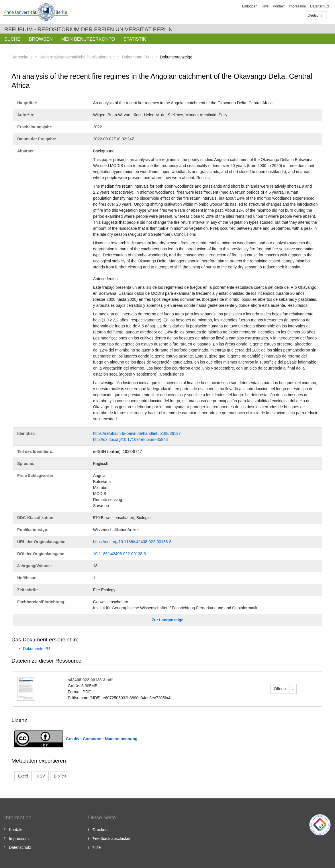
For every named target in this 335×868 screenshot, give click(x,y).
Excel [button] (23, 776)
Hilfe (265, 6)
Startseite (20, 57)
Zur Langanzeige (167, 620)
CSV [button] (41, 776)
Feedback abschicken (112, 838)
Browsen (41, 39)
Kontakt (279, 6)
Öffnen (280, 689)
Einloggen (250, 6)
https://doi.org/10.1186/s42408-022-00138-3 (132, 542)
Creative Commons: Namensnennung (102, 739)
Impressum (297, 6)
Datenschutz (320, 6)
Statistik (135, 39)
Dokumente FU (135, 57)
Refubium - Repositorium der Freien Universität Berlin (88, 29)
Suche (12, 39)
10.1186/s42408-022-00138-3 (120, 554)
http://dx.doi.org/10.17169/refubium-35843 (131, 439)
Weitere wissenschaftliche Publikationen (75, 57)
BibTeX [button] (60, 776)
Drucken (100, 830)
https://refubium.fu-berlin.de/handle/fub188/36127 (137, 433)
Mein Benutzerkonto (88, 39)
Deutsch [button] (317, 15)
